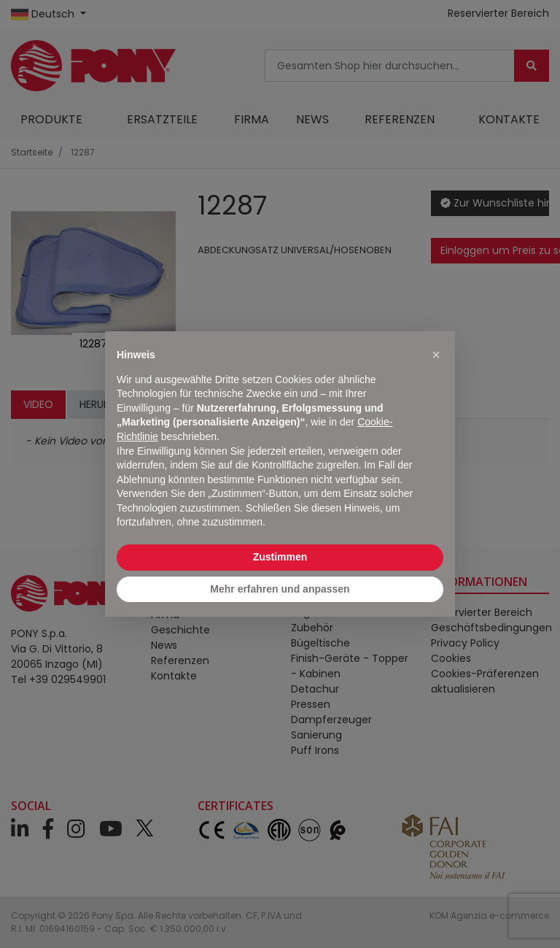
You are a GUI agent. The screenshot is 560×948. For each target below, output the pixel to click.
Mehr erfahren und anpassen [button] (280, 589)
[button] (436, 355)
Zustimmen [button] (280, 557)
